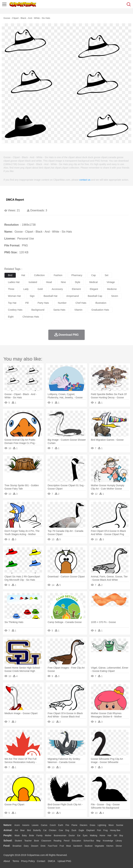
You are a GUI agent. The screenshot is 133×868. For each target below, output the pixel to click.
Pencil (67, 841)
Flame (74, 825)
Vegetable (99, 846)
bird (10, 275)
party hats (43, 303)
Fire (67, 825)
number (62, 303)
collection (39, 275)
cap (94, 275)
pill (27, 303)
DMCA (51, 861)
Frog (106, 830)
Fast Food (52, 846)
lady (26, 289)
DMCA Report (15, 200)
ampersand (73, 296)
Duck (74, 830)
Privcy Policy (28, 861)
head (49, 282)
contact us (85, 180)
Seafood (89, 846)
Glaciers (83, 825)
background (38, 310)
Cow (61, 830)
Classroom (46, 841)
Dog (67, 830)
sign (32, 296)
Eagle (81, 830)
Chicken (53, 830)
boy (121, 836)
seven (115, 296)
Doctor (72, 836)
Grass (92, 825)
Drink (43, 846)
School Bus (89, 841)
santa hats (59, 310)
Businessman (60, 836)
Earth (61, 825)
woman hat (14, 296)
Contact (41, 861)
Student (18, 841)
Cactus (44, 825)
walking (94, 836)
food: (7, 846)
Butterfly (37, 830)
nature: (8, 825)
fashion (58, 275)
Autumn (26, 825)
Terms (16, 861)
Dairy (26, 846)
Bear (22, 830)
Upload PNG (65, 861)
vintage (111, 282)
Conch (53, 825)
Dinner (119, 846)
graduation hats (100, 310)
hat (23, 275)
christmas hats (31, 317)
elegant (94, 289)
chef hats (81, 303)
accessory (57, 289)
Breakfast (17, 846)
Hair (109, 836)
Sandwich (78, 846)
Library (119, 841)
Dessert (35, 846)
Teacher (28, 841)
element (76, 289)
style (77, 282)
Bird (29, 830)
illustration (101, 303)
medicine (112, 289)
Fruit (62, 846)
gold (40, 289)
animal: (8, 830)
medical (93, 282)
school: (8, 841)
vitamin (78, 310)
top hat (12, 303)
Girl (115, 836)
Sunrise (120, 825)
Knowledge (108, 841)
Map (98, 841)
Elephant (90, 830)
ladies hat (14, 282)
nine (63, 282)
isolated (33, 282)
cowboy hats (15, 310)
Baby (24, 836)
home (102, 836)
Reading (58, 841)
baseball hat (50, 296)
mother (48, 836)
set (107, 275)
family (39, 836)
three (11, 289)
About (7, 861)
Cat (45, 830)
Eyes (85, 836)
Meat (68, 846)
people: (8, 835)
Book (36, 841)
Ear (79, 836)
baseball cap (95, 296)
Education (76, 841)
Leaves (35, 825)
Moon (111, 825)
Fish (99, 830)
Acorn (17, 825)
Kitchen (110, 846)
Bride (32, 836)
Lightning (102, 825)
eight (11, 317)
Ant (16, 830)
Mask (17, 836)
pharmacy (77, 275)
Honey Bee (115, 830)
